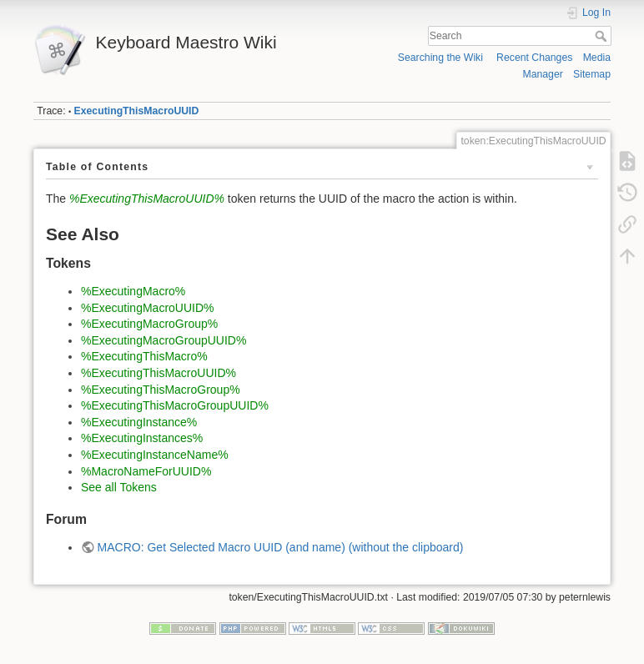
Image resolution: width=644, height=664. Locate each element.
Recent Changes (534, 58)
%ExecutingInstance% (139, 422)
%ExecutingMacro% (133, 291)
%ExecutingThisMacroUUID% (147, 199)
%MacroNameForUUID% (146, 471)
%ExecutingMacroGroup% (149, 324)
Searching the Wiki (440, 58)
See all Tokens (119, 487)
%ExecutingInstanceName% (155, 455)
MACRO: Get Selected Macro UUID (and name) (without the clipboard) (281, 547)
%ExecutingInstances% (142, 438)
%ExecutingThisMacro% (144, 356)
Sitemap (592, 74)
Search (603, 36)
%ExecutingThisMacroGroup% (161, 390)
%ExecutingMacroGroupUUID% (164, 340)
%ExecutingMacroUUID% (148, 308)
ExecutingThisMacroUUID (137, 111)
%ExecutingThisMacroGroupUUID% (175, 405)
